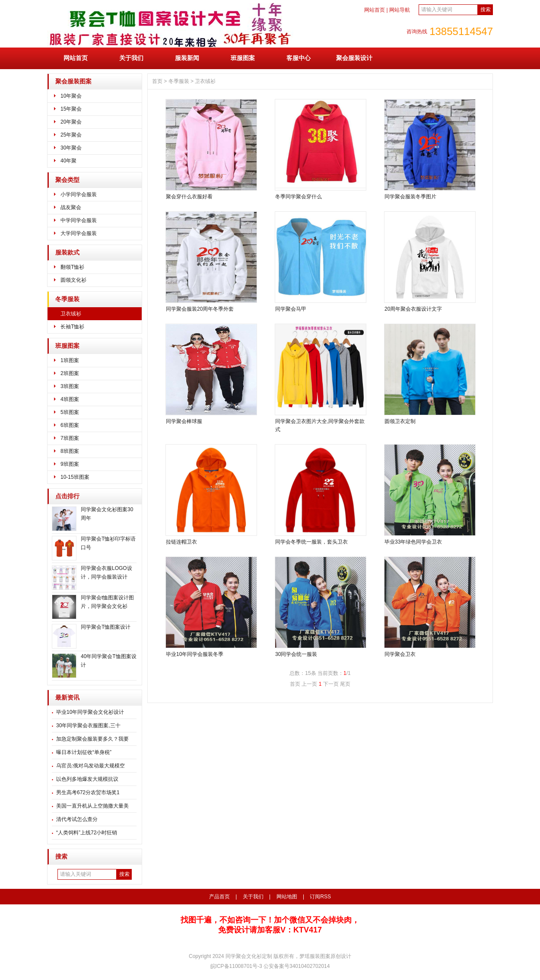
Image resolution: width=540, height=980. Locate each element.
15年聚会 (71, 109)
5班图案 (70, 412)
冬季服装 (67, 299)
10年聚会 (71, 96)
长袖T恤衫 (72, 327)
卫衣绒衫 (71, 314)
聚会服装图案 (73, 81)
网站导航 (400, 10)
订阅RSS (320, 897)
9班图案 (70, 464)
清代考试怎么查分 (77, 819)
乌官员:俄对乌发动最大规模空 (91, 766)
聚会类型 (67, 180)
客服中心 (299, 58)
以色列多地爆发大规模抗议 (87, 779)
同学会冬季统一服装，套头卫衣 (311, 542)
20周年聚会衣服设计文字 (413, 309)
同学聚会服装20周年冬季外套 (200, 309)
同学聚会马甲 (291, 309)
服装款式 (67, 253)
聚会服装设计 (354, 58)
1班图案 (70, 360)
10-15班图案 (75, 477)
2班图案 (70, 373)
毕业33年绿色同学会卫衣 (413, 542)
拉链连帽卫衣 (181, 542)
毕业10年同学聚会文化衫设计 (90, 712)
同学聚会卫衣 (400, 654)
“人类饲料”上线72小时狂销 (87, 833)
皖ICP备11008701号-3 (237, 966)
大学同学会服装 (79, 233)
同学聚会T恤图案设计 (106, 627)
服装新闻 (187, 58)
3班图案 (70, 386)
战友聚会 (71, 207)
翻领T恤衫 (72, 267)
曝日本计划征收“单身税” (84, 752)
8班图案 (70, 451)
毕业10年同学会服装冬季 (195, 654)
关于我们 (131, 58)
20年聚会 (71, 122)
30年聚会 (71, 148)
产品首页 (219, 897)
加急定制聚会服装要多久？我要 (92, 739)
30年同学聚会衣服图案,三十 (88, 725)
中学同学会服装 (79, 220)
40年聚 (68, 161)
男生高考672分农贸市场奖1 (88, 792)
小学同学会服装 (79, 194)
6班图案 (70, 425)
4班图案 (70, 399)
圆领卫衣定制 (400, 421)
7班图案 (70, 438)
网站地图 (287, 897)
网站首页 (375, 10)
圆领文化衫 (73, 280)
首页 (157, 81)
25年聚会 (71, 135)
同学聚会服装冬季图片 (410, 197)
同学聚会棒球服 (184, 421)
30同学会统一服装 (296, 654)
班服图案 (243, 58)
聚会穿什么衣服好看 (189, 197)
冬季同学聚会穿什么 (299, 197)
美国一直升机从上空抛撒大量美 (92, 806)
